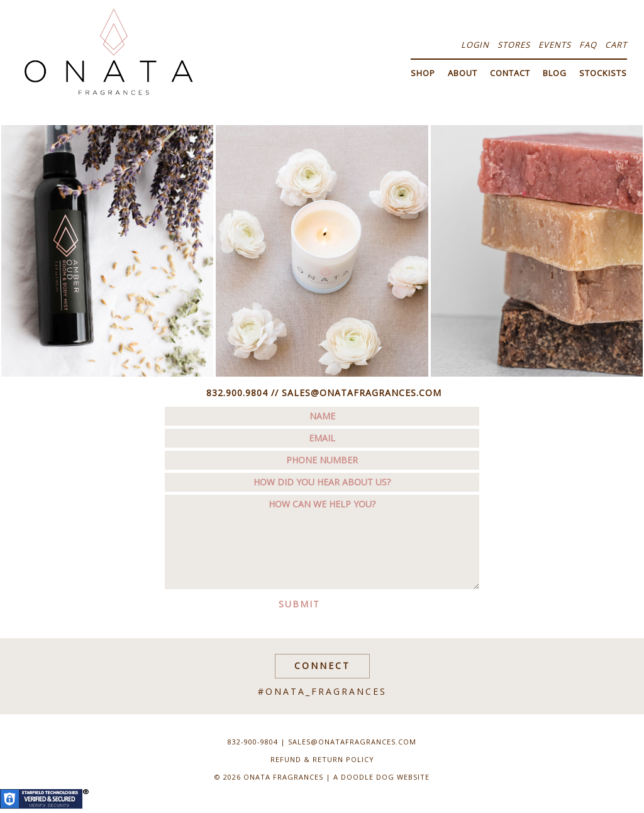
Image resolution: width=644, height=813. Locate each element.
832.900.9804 (237, 393)
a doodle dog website (381, 777)
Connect (322, 666)
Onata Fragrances (108, 52)
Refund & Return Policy (322, 759)
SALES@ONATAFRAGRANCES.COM (362, 393)
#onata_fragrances (322, 691)
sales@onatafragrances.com (352, 742)
